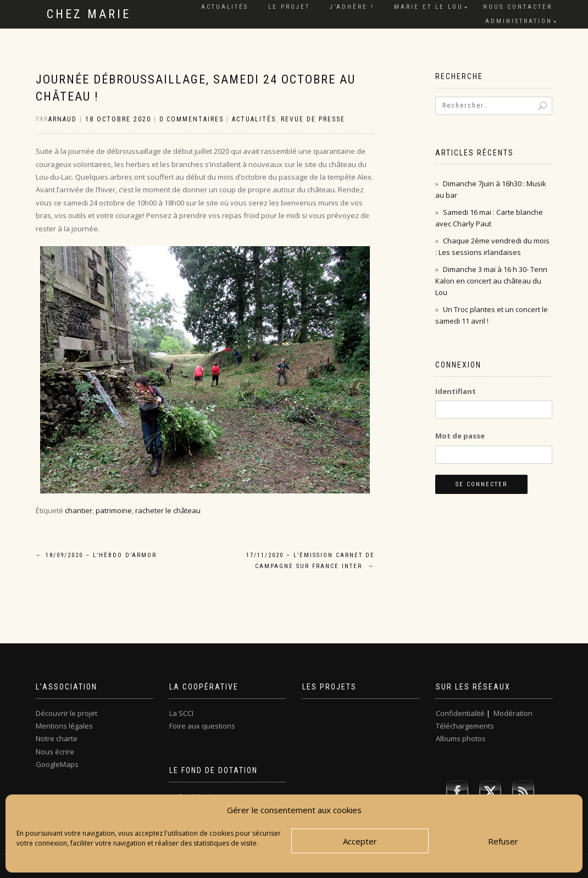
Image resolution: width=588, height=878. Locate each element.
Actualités (225, 7)
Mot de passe (460, 436)
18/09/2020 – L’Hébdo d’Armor (96, 555)
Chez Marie (89, 14)
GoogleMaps (57, 764)
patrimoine (114, 510)
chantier (79, 510)
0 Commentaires (192, 119)
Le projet (289, 7)
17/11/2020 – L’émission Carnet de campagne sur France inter (310, 561)
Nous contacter (518, 7)
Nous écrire (55, 752)
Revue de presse (313, 119)
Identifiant (456, 391)
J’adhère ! (352, 7)
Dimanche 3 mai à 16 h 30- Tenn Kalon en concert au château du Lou (491, 281)
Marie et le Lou (429, 7)
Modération (513, 713)
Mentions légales (64, 726)
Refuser (503, 841)
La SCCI (181, 713)
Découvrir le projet (66, 713)
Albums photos (461, 738)
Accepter (360, 841)
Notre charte (57, 738)
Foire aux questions (202, 726)
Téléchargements (465, 726)
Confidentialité (460, 713)
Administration (519, 21)
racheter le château (168, 510)
